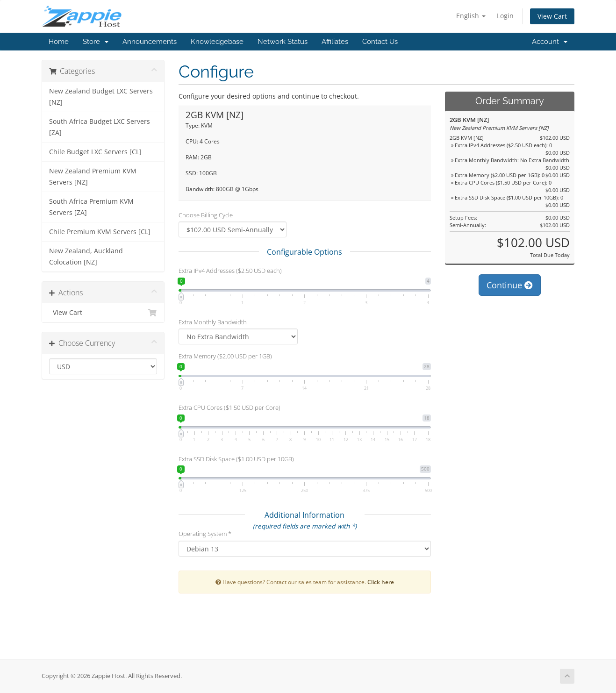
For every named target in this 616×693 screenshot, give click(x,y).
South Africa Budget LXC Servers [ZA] (100, 127)
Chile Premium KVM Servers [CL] (100, 232)
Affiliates (335, 42)
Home (59, 42)
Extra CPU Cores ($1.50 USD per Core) (229, 407)
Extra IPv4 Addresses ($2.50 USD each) (230, 271)
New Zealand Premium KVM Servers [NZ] (93, 177)
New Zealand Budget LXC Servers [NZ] (101, 97)
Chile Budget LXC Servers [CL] (95, 152)
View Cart (552, 16)
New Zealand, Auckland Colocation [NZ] (86, 257)
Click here (381, 582)
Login (505, 16)
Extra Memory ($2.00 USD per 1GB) (225, 356)
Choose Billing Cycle (206, 215)
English (471, 16)
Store (96, 42)
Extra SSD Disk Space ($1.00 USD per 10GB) (236, 459)
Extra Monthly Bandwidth (213, 322)
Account (550, 42)
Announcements (150, 42)
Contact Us (380, 42)
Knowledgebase (217, 42)
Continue (510, 285)
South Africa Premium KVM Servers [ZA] (91, 207)
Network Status (283, 42)
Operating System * (205, 534)
